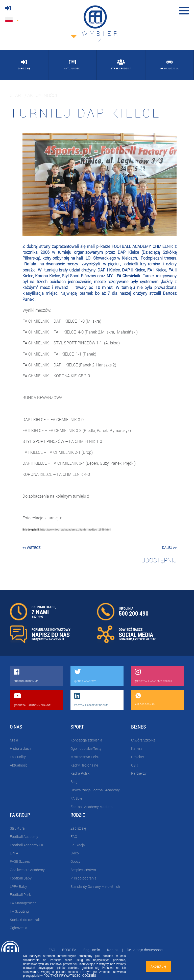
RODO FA (69, 950)
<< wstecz (31, 548)
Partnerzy (139, 773)
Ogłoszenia (19, 928)
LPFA (14, 853)
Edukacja (78, 845)
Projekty (138, 757)
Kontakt (113, 950)
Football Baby (21, 878)
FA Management (23, 903)
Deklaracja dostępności (145, 950)
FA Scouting (19, 911)
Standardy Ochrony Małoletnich (95, 886)
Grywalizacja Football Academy (95, 790)
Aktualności (19, 765)
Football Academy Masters (91, 807)
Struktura (17, 828)
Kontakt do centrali (25, 920)
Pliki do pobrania (83, 878)
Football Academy (24, 837)
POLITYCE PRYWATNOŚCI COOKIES (70, 976)
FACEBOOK (139, 639)
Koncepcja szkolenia (86, 740)
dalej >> (169, 548)
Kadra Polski (80, 773)
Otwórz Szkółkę (143, 740)
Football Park (20, 895)
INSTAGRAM (125, 639)
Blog (74, 782)
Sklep (75, 853)
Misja (14, 740)
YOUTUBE (151, 639)
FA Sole (76, 798)
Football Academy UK (27, 845)
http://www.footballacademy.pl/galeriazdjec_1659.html (76, 530)
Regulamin (92, 950)
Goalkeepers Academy (27, 870)
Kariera (137, 748)
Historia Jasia (21, 748)
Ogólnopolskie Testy (86, 748)
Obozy (75, 861)
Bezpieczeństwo (83, 870)
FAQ (74, 837)
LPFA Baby (18, 886)
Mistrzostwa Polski (85, 757)
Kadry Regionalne (84, 765)
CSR (134, 765)
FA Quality (18, 757)
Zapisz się (78, 828)
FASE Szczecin (21, 861)
